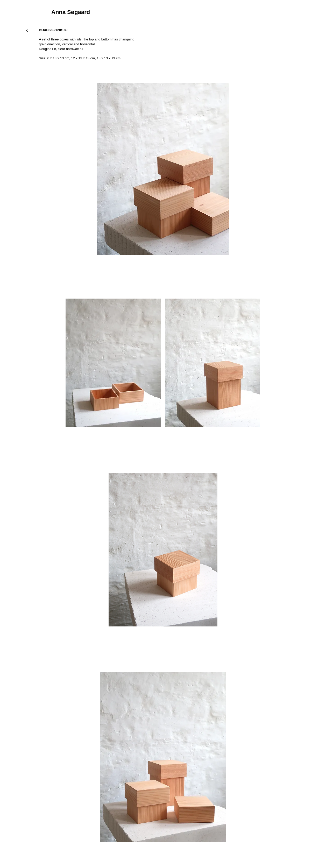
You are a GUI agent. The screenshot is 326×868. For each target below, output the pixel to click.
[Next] (27, 30)
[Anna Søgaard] (94, 12)
